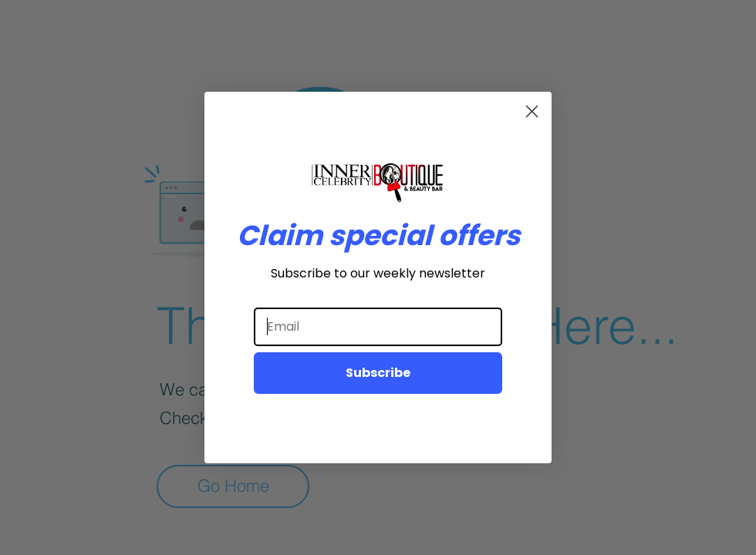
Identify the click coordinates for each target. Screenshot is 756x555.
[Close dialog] (532, 111)
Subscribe (378, 373)
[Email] (378, 327)
